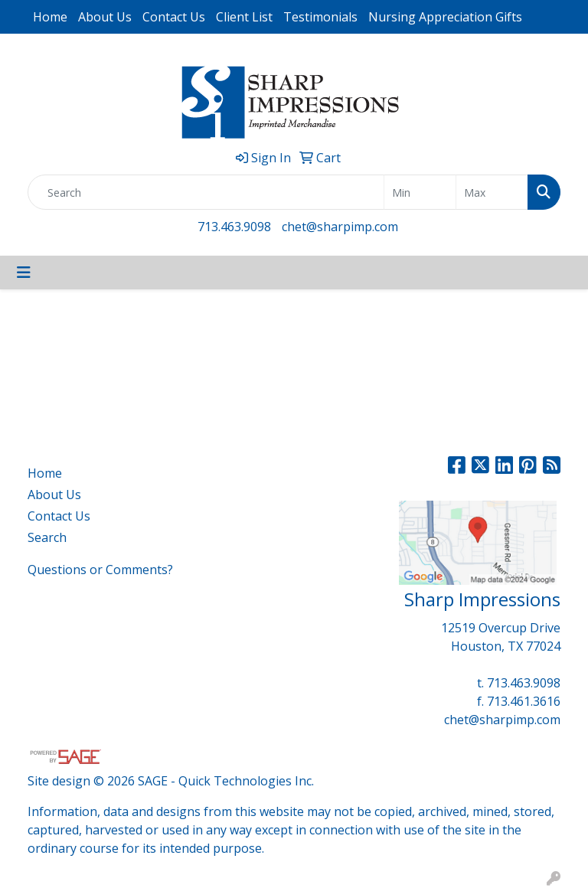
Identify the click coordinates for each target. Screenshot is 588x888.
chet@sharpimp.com (340, 227)
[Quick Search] (206, 192)
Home (50, 17)
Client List (244, 17)
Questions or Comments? (100, 570)
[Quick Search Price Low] (420, 192)
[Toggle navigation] (24, 273)
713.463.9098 (234, 227)
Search (47, 537)
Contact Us (174, 17)
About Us (105, 17)
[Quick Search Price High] (492, 192)
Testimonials (320, 17)
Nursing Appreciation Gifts (445, 17)
